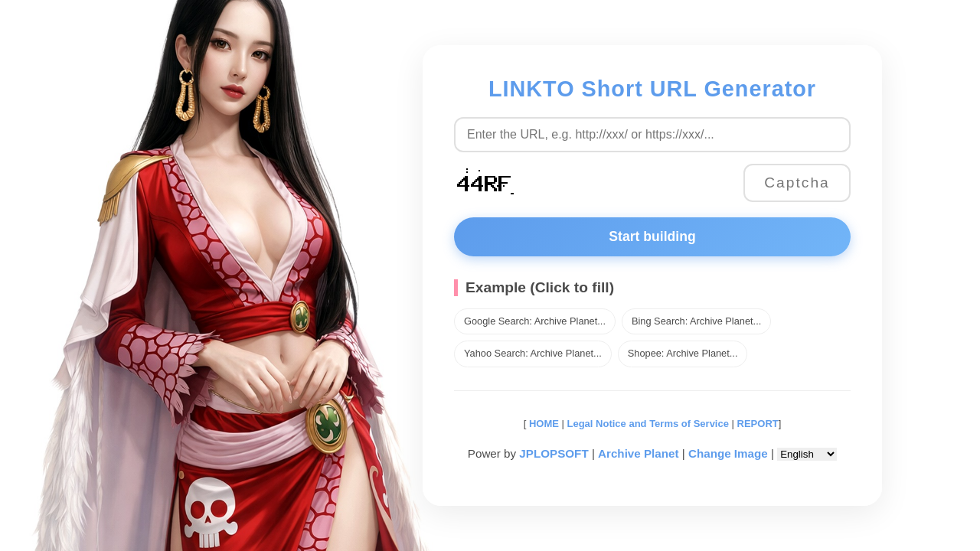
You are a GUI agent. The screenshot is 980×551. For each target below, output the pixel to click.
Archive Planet (639, 453)
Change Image (728, 453)
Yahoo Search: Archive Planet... (533, 353)
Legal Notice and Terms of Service (648, 424)
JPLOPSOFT (554, 453)
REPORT (758, 424)
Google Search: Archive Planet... (535, 321)
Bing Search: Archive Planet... (696, 321)
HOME (542, 424)
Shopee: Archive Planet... (683, 353)
